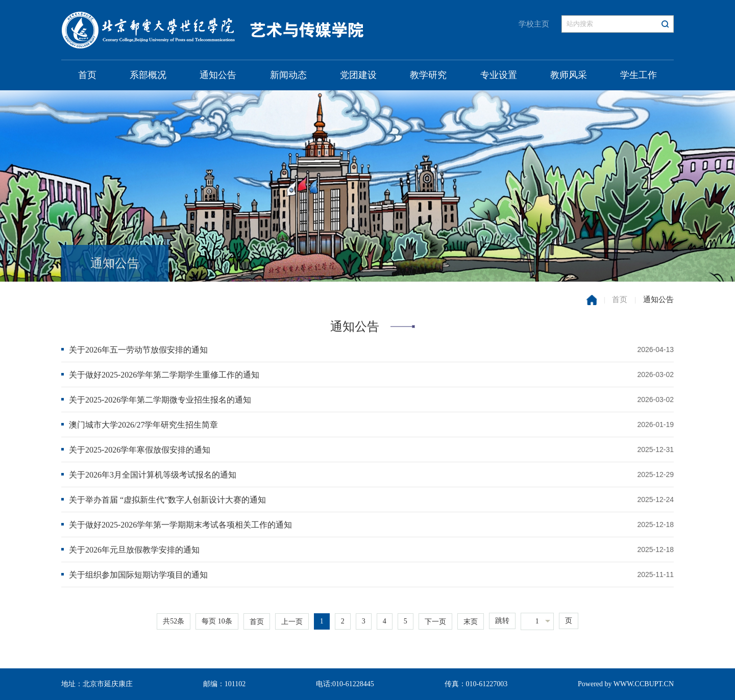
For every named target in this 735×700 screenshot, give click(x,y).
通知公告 (218, 75)
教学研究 (428, 75)
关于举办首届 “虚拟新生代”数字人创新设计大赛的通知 (167, 500)
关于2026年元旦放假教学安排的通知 (134, 550)
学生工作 (639, 75)
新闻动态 (288, 75)
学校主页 (534, 24)
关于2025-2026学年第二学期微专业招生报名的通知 (160, 400)
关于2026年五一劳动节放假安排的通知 (138, 350)
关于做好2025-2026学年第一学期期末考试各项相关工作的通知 (180, 525)
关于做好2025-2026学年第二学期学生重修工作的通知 (164, 375)
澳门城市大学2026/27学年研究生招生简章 (143, 425)
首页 (87, 75)
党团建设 (358, 75)
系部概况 (148, 75)
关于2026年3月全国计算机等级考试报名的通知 (153, 475)
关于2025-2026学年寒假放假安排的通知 (140, 450)
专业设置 (499, 75)
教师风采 (569, 75)
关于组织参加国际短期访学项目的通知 (138, 575)
